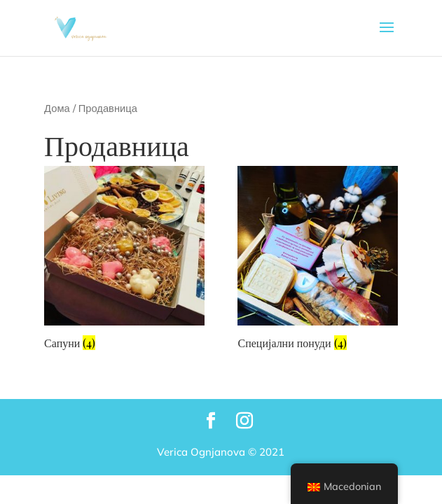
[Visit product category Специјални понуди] (317, 260)
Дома (57, 108)
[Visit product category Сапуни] (124, 260)
